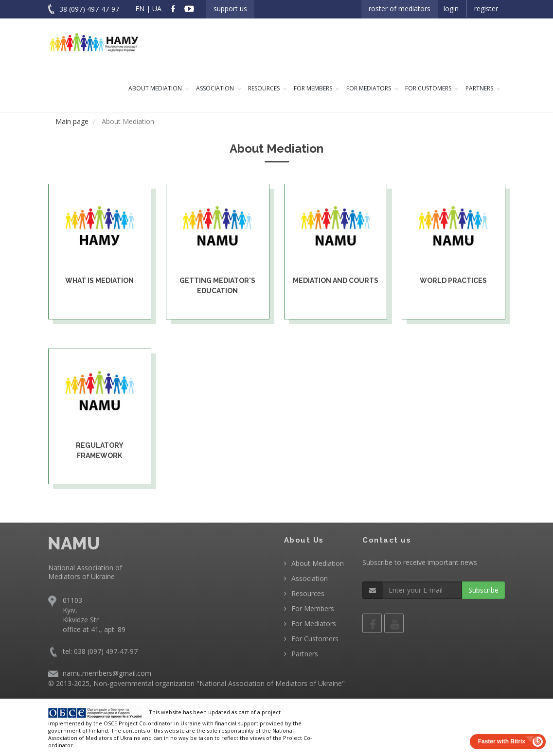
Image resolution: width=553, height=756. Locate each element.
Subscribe (483, 590)
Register (486, 9)
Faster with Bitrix (502, 741)
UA (157, 9)
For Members (313, 88)
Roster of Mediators (400, 9)
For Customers (428, 88)
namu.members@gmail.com (107, 673)
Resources (264, 88)
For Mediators (369, 88)
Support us (230, 9)
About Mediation (155, 88)
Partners (479, 88)
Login (451, 9)
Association (215, 88)
